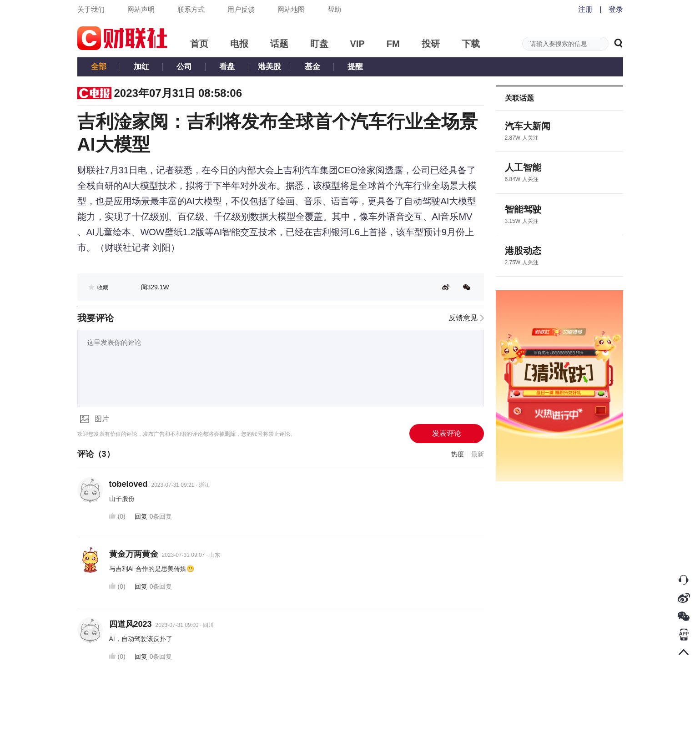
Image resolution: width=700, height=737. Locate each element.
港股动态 (523, 251)
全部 (99, 67)
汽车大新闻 (528, 126)
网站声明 (141, 9)
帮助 (334, 9)
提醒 (355, 67)
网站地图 (291, 9)
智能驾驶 (523, 209)
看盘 (227, 67)
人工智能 (523, 167)
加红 (141, 67)
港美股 (269, 67)
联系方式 (191, 9)
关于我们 (91, 9)
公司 (184, 67)
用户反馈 (241, 9)
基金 (312, 67)
